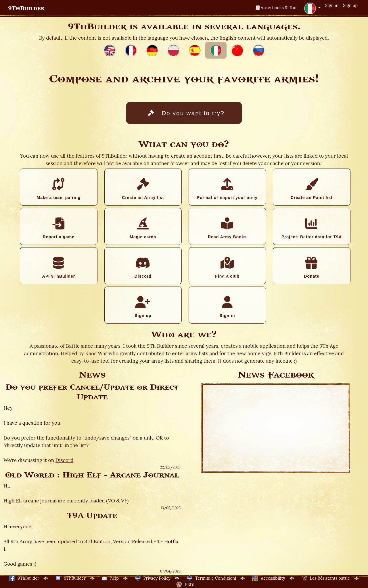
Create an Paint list (312, 189)
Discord (143, 268)
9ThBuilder (26, 8)
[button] (312, 8)
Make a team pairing (59, 189)
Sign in (332, 5)
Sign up (350, 5)
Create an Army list (143, 189)
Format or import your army (227, 189)
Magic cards (143, 228)
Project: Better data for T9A (312, 228)
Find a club (227, 268)
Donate (312, 268)
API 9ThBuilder (59, 268)
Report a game (59, 228)
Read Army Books (227, 228)
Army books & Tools (278, 8)
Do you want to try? (186, 113)
